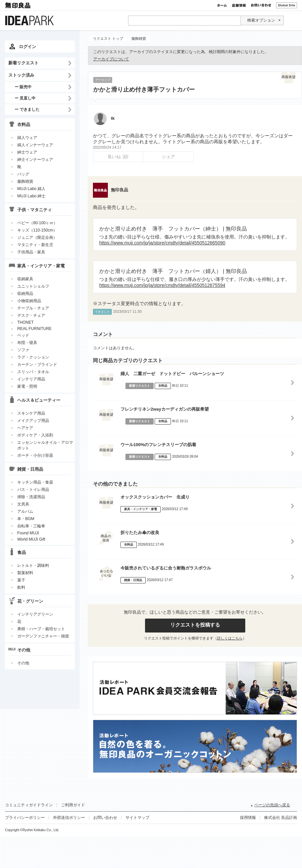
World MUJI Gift (31, 539)
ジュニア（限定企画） (37, 237)
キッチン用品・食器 (35, 482)
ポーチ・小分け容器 (35, 455)
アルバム (25, 511)
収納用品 (25, 294)
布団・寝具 (27, 343)
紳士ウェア (27, 152)
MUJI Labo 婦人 (31, 189)
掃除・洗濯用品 (31, 497)
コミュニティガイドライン (29, 805)
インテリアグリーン (35, 614)
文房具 (23, 504)
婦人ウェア (27, 138)
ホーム (222, 5)
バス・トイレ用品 (33, 490)
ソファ (23, 350)
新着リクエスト (23, 63)
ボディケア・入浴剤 (35, 435)
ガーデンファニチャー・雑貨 (43, 636)
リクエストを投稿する (195, 625)
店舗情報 (239, 5)
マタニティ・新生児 (35, 245)
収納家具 (25, 279)
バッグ (23, 174)
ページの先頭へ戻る (272, 805)
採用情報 (248, 818)
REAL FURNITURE (35, 329)
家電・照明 (27, 386)
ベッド (23, 335)
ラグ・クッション (33, 357)
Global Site (287, 5)
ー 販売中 (23, 87)
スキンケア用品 (31, 413)
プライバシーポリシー (25, 818)
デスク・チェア (31, 315)
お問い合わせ (261, 5)
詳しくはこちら (230, 638)
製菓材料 (25, 573)
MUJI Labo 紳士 (31, 196)
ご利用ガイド (73, 805)
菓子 (21, 580)
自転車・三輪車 (31, 526)
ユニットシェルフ (33, 286)
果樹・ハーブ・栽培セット (41, 629)
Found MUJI (28, 533)
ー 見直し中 (25, 98)
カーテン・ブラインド (37, 365)
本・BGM (26, 519)
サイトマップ (137, 818)
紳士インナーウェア (35, 160)
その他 (23, 663)
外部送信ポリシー (69, 818)
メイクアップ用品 (33, 421)
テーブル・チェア (33, 308)
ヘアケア (25, 428)
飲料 (21, 587)
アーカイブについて (111, 59)
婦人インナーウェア (35, 145)
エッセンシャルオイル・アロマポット (45, 445)
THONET (25, 322)
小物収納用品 (29, 301)
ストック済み (21, 75)
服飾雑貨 (25, 181)
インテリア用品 (31, 379)
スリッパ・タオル (33, 372)
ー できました (27, 109)
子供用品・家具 (31, 252)
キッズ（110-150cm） (37, 230)
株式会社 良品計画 (281, 818)
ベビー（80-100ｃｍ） (37, 223)
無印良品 (18, 5)
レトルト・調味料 (33, 566)
